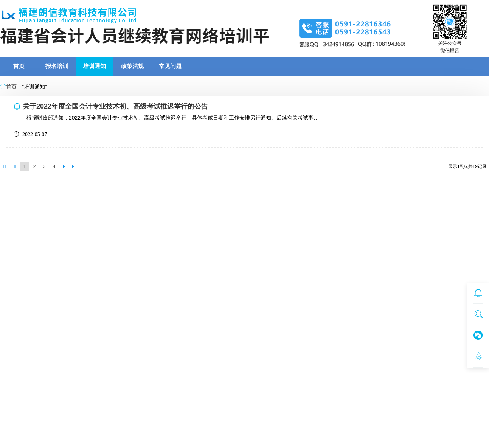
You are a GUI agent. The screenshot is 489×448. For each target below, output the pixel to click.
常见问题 (170, 66)
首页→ (14, 87)
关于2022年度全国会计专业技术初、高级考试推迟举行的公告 (115, 106)
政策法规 (132, 66)
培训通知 (95, 66)
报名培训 (57, 66)
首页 (19, 66)
